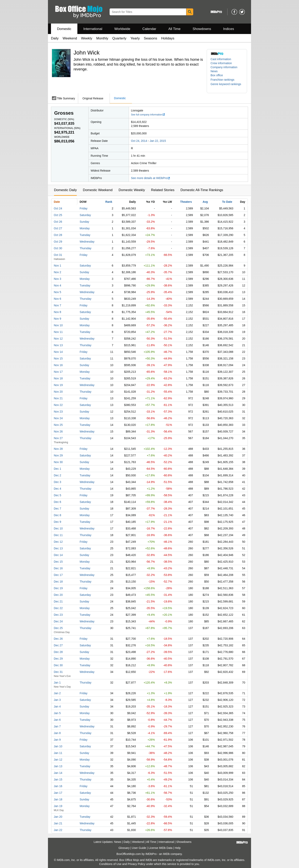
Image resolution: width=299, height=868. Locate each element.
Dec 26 (58, 639)
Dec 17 (58, 575)
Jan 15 (58, 779)
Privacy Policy (137, 864)
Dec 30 (58, 665)
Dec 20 (58, 595)
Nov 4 (58, 285)
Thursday (85, 248)
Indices (229, 29)
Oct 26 (58, 222)
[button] (224, 80)
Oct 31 (58, 255)
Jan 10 (58, 746)
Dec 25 (58, 628)
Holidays (168, 38)
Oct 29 (58, 242)
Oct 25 (58, 215)
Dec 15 (58, 562)
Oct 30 (58, 248)
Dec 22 (58, 608)
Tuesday (85, 235)
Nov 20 (58, 392)
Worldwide (122, 29)
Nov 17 (58, 372)
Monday (85, 228)
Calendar (149, 29)
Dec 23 (58, 615)
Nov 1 (58, 266)
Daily (55, 38)
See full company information (148, 115)
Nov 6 (58, 299)
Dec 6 (58, 502)
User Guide (139, 848)
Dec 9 (58, 522)
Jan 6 (57, 720)
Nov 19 (58, 385)
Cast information (221, 59)
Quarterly (119, 38)
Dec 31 (58, 672)
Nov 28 (58, 449)
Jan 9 (57, 740)
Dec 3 (58, 482)
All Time (174, 29)
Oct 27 (58, 228)
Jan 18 (58, 799)
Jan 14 (58, 773)
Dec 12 (58, 542)
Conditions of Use (110, 864)
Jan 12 (58, 760)
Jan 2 (57, 693)
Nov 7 (58, 305)
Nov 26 (58, 431)
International (93, 29)
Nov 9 (58, 319)
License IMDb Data (160, 848)
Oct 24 (58, 208)
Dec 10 (58, 528)
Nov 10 (58, 325)
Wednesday (87, 242)
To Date (227, 202)
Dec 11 (58, 535)
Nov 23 (58, 412)
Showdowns (202, 29)
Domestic (64, 29)
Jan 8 (57, 733)
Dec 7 (58, 509)
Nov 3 (58, 279)
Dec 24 (58, 621)
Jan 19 (58, 806)
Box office (217, 75)
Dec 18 (58, 582)
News (214, 71)
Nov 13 (58, 345)
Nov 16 (58, 365)
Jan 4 (57, 706)
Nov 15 (58, 358)
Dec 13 (58, 548)
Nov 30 (58, 462)
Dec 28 (58, 652)
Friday (84, 208)
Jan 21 (58, 823)
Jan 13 (58, 766)
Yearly (135, 38)
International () (67, 128)
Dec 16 (58, 568)
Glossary (124, 848)
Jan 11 (58, 753)
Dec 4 (58, 489)
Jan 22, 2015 (158, 141)
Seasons (151, 38)
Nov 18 (58, 378)
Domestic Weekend (98, 190)
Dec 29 (58, 659)
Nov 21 (58, 398)
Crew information (221, 63)
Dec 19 (58, 588)
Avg (205, 202)
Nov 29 (58, 455)
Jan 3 (57, 700)
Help (178, 848)
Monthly (102, 38)
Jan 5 (57, 713)
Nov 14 (58, 352)
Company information (224, 67)
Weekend (70, 38)
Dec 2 (58, 475)
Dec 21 (58, 601)
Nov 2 (58, 272)
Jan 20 (58, 817)
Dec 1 (58, 469)
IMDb (166, 854)
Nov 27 (58, 438)
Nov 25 (58, 425)
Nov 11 (58, 332)
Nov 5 (58, 292)
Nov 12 (58, 339)
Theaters (186, 202)
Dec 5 (58, 495)
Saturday (85, 215)
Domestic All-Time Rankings (202, 190)
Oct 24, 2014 (139, 141)
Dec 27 (58, 645)
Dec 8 (58, 515)
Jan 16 (58, 786)
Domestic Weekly (132, 190)
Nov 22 (58, 405)
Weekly (87, 38)
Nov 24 (58, 418)
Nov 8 (58, 312)
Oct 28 (58, 235)
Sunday (84, 222)
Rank (109, 202)
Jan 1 (57, 683)
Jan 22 (58, 830)
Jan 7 (57, 726)
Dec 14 (58, 555)
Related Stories (163, 190)
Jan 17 (58, 793)
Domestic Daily (65, 190)
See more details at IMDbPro (151, 178)
